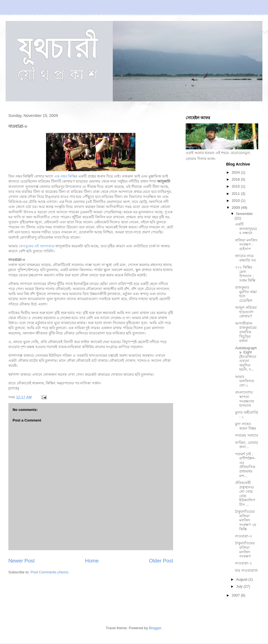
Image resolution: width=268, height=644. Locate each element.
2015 (236, 186)
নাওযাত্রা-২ (243, 563)
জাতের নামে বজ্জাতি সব (245, 258)
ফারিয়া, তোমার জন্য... (246, 445)
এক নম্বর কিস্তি (65, 176)
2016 (236, 179)
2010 (236, 201)
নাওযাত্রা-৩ (243, 536)
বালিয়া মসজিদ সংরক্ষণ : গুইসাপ (246, 245)
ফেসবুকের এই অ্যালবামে (37, 246)
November (245, 214)
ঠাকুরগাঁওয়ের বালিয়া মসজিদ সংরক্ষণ (245, 550)
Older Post (161, 561)
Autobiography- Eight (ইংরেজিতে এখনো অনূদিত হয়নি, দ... (246, 359)
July (240, 586)
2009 (236, 208)
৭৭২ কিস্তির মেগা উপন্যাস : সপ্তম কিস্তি (245, 274)
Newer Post (21, 561)
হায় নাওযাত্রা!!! (246, 570)
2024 (236, 172)
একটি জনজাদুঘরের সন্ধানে (246, 229)
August (242, 579)
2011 (236, 194)
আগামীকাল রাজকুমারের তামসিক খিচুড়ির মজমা (246, 332)
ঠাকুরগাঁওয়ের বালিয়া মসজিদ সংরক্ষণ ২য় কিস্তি (246, 520)
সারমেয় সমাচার (247, 435)
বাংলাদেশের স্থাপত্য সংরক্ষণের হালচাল (245, 399)
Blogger (155, 628)
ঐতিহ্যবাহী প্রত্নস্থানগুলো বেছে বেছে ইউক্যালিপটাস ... (245, 494)
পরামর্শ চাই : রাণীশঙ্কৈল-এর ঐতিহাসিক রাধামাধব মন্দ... (245, 465)
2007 (236, 595)
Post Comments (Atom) (50, 572)
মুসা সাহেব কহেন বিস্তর (246, 426)
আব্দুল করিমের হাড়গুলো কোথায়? (246, 312)
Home (92, 561)
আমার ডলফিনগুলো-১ (245, 381)
